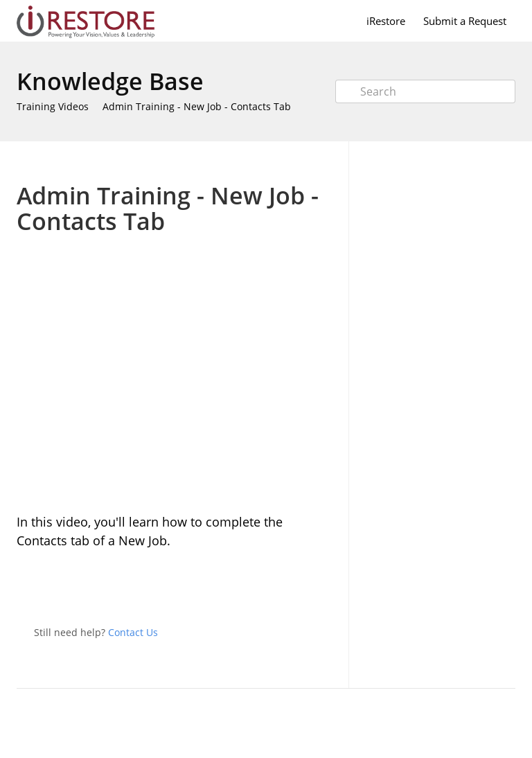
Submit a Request (465, 21)
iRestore (386, 21)
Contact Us (133, 632)
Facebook (324, 588)
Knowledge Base (110, 81)
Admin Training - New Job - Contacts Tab (197, 106)
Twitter (296, 588)
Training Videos (53, 106)
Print (288, 162)
